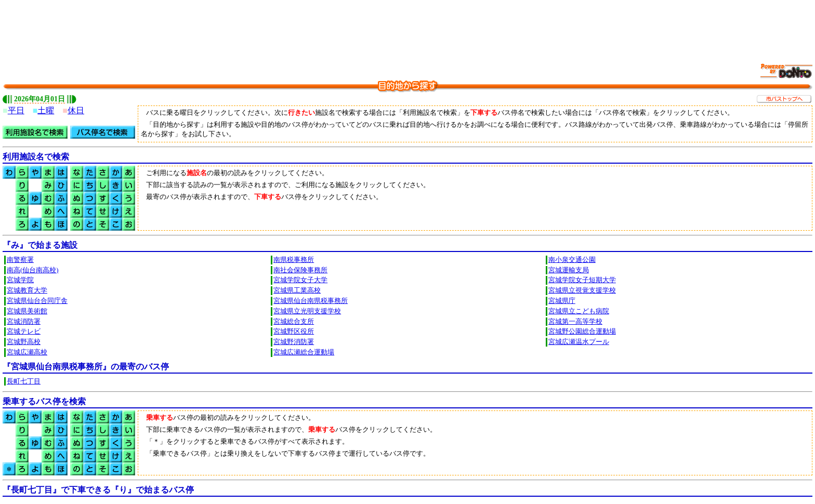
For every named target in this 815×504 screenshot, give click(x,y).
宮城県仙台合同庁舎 (37, 301)
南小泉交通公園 (572, 260)
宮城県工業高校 (297, 290)
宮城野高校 (24, 342)
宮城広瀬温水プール (579, 342)
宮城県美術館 (27, 311)
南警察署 (20, 260)
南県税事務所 (294, 260)
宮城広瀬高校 (27, 352)
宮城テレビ (24, 331)
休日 (76, 110)
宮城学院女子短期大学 (582, 280)
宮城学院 (20, 280)
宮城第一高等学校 (575, 322)
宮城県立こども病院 (579, 311)
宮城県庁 (562, 301)
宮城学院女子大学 (300, 280)
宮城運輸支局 (569, 270)
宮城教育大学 (27, 290)
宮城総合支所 (294, 322)
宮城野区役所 (294, 331)
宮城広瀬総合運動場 (304, 352)
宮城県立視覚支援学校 (582, 290)
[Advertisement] (407, 26)
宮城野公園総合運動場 (582, 331)
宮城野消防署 (294, 342)
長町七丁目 (24, 381)
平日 (16, 110)
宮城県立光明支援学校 (307, 311)
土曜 (46, 110)
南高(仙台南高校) (33, 270)
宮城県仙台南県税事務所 (311, 301)
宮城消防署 (24, 322)
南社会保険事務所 (300, 270)
